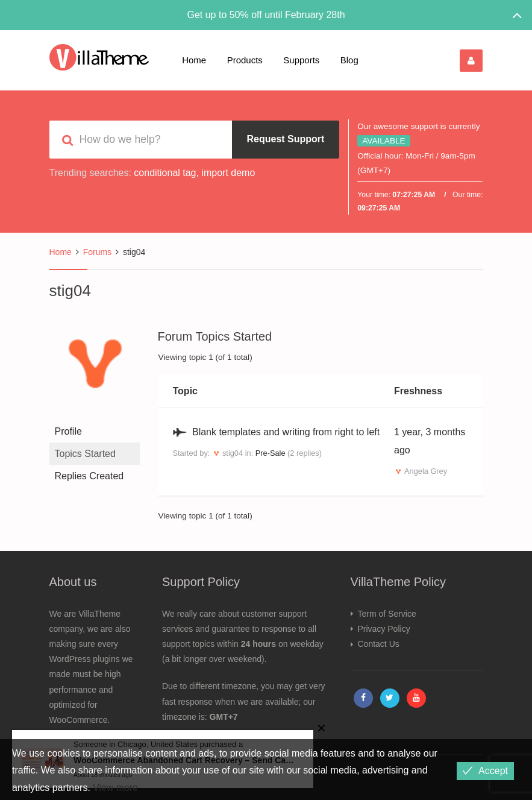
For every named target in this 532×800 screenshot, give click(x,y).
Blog (349, 60)
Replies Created (89, 476)
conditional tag (165, 173)
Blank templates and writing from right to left (286, 432)
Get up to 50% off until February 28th (266, 15)
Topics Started (85, 454)
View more (115, 788)
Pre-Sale (271, 453)
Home (194, 60)
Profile (68, 431)
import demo (228, 173)
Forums (97, 252)
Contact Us (379, 644)
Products (245, 60)
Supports (301, 60)
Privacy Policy (384, 629)
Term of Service (387, 614)
